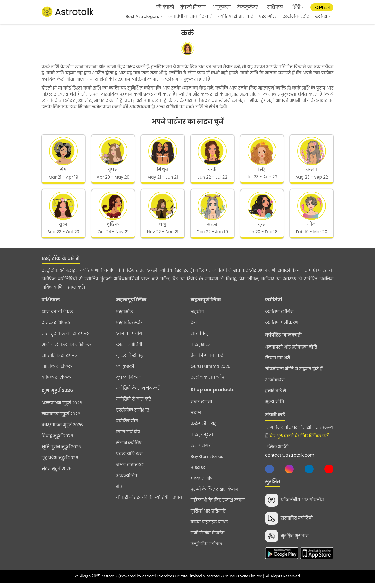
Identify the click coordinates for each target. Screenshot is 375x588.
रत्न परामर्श (201, 449)
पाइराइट (198, 471)
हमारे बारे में (276, 394)
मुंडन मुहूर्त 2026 (57, 472)
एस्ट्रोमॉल (268, 17)
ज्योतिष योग (127, 425)
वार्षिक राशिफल (56, 381)
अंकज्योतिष (127, 479)
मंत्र (119, 490)
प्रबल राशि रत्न (130, 457)
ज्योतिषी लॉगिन (279, 315)
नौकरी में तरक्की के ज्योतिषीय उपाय (149, 501)
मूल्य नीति (275, 405)
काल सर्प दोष (128, 436)
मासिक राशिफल (57, 370)
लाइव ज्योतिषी (129, 348)
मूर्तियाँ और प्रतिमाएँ (208, 515)
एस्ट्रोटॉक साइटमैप (208, 381)
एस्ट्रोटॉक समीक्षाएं (133, 414)
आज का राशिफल (58, 315)
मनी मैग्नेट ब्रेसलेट (208, 537)
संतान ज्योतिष (129, 447)
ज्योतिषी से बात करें (235, 17)
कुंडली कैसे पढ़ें (130, 359)
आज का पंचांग (129, 337)
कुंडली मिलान (193, 7)
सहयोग (197, 315)
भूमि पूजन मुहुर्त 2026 (61, 450)
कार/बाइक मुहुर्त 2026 (62, 429)
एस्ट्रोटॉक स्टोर (296, 17)
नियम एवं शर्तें (278, 362)
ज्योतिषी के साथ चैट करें (190, 17)
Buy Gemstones (207, 460)
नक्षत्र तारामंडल (130, 468)
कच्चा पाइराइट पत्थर (209, 526)
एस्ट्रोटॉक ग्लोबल (206, 548)
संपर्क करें (275, 418)
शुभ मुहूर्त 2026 (57, 394)
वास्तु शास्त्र (201, 348)
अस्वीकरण (275, 384)
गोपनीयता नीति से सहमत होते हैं (294, 373)
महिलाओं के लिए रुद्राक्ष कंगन (218, 504)
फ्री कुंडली (165, 7)
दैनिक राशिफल (56, 326)
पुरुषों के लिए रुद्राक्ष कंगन (214, 493)
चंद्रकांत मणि (202, 482)
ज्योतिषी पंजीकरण (282, 326)
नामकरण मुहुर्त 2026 (61, 418)
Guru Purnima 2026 (211, 370)
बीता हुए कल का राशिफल (65, 337)
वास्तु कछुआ (202, 438)
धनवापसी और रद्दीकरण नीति (291, 351)
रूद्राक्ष (196, 416)
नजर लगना (201, 405)
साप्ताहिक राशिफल (59, 359)
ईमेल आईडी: (290, 455)
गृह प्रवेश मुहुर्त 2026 (60, 461)
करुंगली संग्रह (204, 427)
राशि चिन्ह (200, 337)
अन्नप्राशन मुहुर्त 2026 (62, 407)
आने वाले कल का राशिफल (66, 348)
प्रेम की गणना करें (207, 359)
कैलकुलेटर (247, 7)
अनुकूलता (221, 7)
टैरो (194, 326)
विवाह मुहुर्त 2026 (57, 440)
